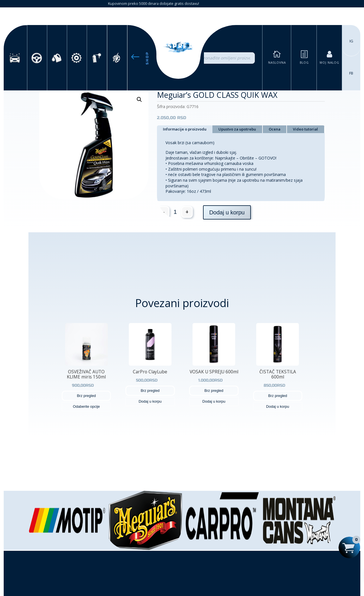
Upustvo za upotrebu (237, 129)
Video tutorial (305, 129)
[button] (139, 100)
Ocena (275, 129)
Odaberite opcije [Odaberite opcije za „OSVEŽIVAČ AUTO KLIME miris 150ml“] (86, 406)
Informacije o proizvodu (185, 129)
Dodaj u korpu (227, 212)
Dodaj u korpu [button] (150, 401)
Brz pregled (86, 396)
